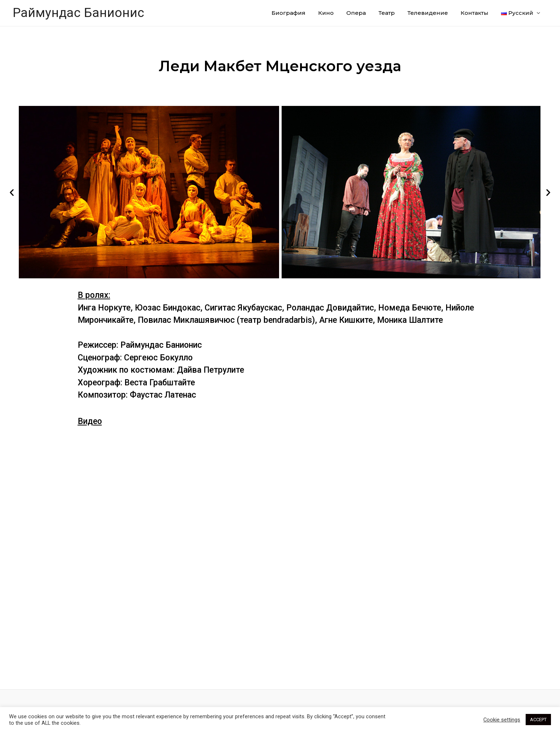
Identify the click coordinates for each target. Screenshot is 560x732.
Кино (326, 13)
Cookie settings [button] (502, 720)
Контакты (474, 13)
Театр (387, 13)
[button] (12, 192)
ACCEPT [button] (538, 720)
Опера (356, 13)
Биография (288, 13)
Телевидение (428, 13)
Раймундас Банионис (78, 13)
